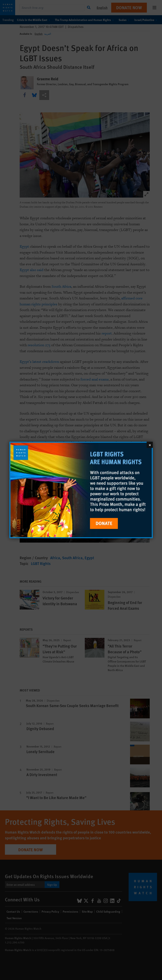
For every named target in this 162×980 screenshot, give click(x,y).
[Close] (150, 445)
